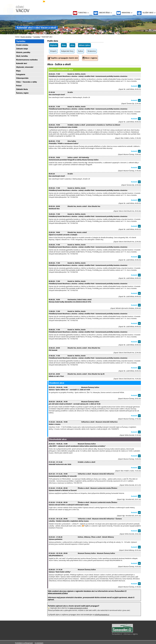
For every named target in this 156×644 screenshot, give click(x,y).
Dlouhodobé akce (58, 439)
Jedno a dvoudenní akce (61, 70)
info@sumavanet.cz (102, 614)
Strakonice (92, 51)
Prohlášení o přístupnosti (24, 643)
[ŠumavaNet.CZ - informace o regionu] (122, 632)
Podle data (53, 41)
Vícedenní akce (57, 383)
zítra (72, 45)
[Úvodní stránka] (128, 2)
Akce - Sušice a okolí (59, 64)
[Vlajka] (59, 2)
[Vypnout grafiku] (132, 2)
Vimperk (53, 51)
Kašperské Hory (67, 51)
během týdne (84, 45)
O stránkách (39, 643)
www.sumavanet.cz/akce (79, 608)
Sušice (80, 51)
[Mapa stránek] (135, 2)
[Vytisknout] (139, 2)
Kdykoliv (54, 45)
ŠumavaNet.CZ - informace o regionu (125, 634)
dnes (64, 45)
